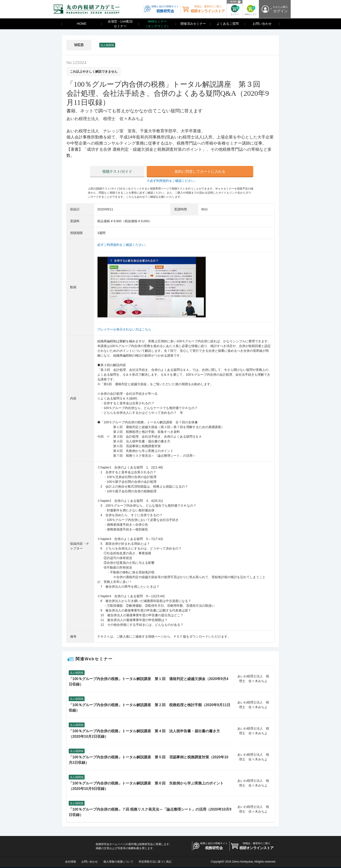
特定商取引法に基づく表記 (155, 862)
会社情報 (71, 862)
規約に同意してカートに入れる (200, 171)
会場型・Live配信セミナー (120, 24)
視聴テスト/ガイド (117, 171)
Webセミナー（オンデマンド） (157, 24)
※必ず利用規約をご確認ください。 (172, 181)
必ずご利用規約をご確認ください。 (123, 245)
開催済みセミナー (193, 24)
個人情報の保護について (118, 862)
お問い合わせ (262, 24)
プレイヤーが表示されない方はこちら (124, 329)
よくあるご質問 (228, 24)
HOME (82, 24)
